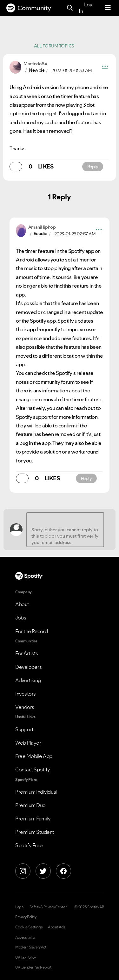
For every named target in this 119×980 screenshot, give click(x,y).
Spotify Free (29, 845)
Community (29, 8)
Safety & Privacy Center (48, 907)
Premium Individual (36, 792)
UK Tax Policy (26, 957)
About (22, 604)
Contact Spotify (33, 769)
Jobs (21, 618)
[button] (105, 67)
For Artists (27, 653)
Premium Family (33, 819)
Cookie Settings (29, 927)
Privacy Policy (26, 917)
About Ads (57, 927)
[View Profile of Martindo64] (35, 64)
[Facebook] (63, 871)
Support (24, 729)
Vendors (25, 707)
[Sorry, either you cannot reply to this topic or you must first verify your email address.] (65, 530)
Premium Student (35, 832)
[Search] (70, 8)
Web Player (28, 743)
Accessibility (25, 937)
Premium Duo (30, 805)
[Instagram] (23, 871)
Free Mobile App (34, 756)
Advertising (28, 680)
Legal (20, 907)
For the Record (31, 631)
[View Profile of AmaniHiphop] (42, 227)
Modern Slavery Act (31, 947)
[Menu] (108, 8)
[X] (43, 871)
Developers (28, 667)
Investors (26, 694)
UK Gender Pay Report (33, 967)
